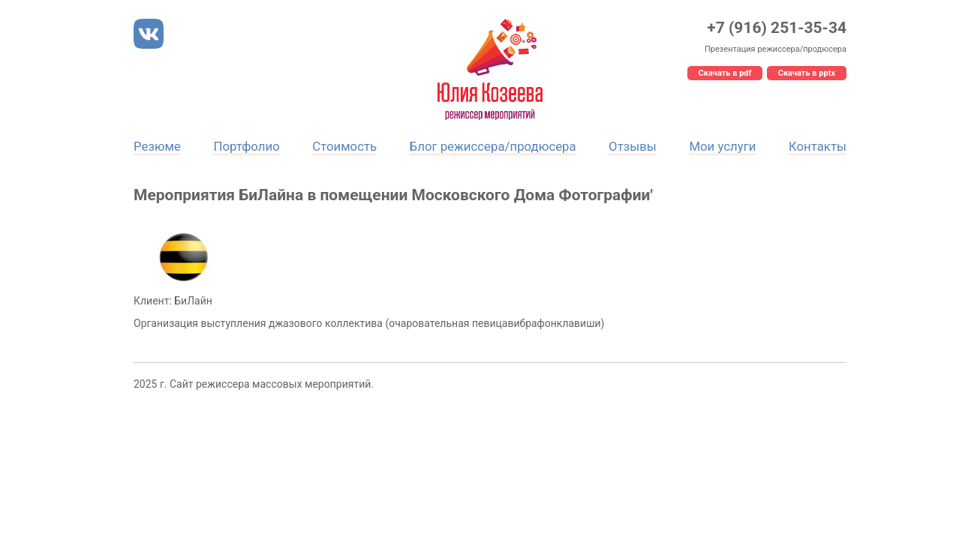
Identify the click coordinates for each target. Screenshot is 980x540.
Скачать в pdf (725, 73)
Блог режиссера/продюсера (493, 146)
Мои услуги (722, 146)
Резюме (157, 146)
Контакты (818, 146)
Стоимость (344, 146)
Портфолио (246, 146)
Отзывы (633, 146)
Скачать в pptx (807, 73)
